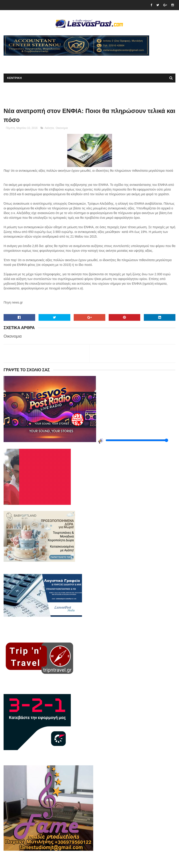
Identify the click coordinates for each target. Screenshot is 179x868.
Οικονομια (62, 128)
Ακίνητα (49, 128)
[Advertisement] (56, 62)
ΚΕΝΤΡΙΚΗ (14, 78)
